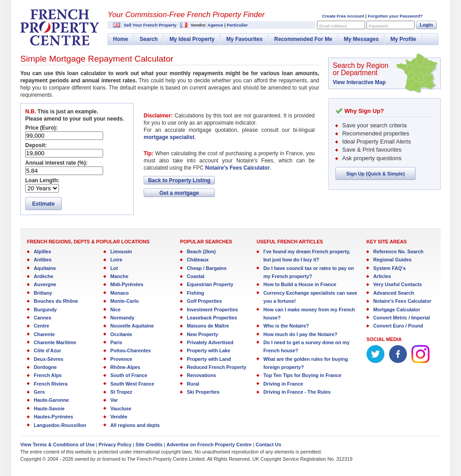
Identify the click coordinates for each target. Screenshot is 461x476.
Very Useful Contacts (398, 284)
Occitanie (121, 334)
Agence (215, 25)
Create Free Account (343, 16)
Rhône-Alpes (125, 367)
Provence (121, 359)
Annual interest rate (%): (56, 163)
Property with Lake (209, 350)
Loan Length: (42, 180)
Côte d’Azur (47, 350)
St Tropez (121, 392)
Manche (119, 276)
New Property (203, 334)
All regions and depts (135, 425)
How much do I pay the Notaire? (300, 334)
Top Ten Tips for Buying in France (302, 375)
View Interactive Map (359, 82)
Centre (41, 326)
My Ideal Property (192, 39)
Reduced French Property (217, 367)
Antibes (43, 260)
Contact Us (269, 445)
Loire (116, 260)
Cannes (43, 318)
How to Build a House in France (300, 284)
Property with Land (209, 359)
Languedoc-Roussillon (60, 425)
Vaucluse (121, 409)
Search (149, 39)
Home (120, 39)
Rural (193, 384)
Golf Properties (204, 301)
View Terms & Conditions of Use (57, 445)
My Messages (361, 39)
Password (378, 26)
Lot (114, 268)
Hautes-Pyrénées (54, 417)
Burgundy (45, 310)
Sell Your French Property (150, 25)
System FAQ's (389, 268)
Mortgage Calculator (397, 310)
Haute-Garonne (51, 400)
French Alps (48, 375)
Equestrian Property (210, 284)
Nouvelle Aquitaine (132, 326)
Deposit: (36, 145)
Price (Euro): (41, 128)
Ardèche (43, 276)
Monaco (120, 293)
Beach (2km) (201, 251)
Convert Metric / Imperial (402, 318)
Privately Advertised (210, 342)
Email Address (333, 26)
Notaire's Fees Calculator (238, 168)
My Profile (403, 39)
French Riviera (51, 384)
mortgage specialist (169, 137)
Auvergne (45, 284)
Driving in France (283, 384)
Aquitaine (45, 268)
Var (114, 400)
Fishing (195, 293)
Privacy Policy (115, 445)
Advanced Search (394, 293)
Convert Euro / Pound (398, 326)
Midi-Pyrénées (127, 284)
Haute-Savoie (49, 409)
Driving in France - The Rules (297, 392)
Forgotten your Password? (395, 16)
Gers (39, 392)
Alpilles (42, 251)
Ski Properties (203, 392)
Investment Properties (212, 310)
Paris (116, 342)
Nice (115, 310)
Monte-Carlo (124, 301)
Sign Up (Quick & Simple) (375, 174)
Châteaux (198, 260)
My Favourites (244, 39)
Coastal (196, 276)
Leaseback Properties (212, 318)
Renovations (201, 375)
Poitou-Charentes (131, 350)
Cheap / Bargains (207, 268)
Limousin (121, 251)
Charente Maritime (55, 342)
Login (426, 25)
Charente (44, 334)
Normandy (122, 318)
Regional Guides (392, 260)
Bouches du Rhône (56, 301)
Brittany (43, 293)
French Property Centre (60, 27)
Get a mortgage (179, 193)
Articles (382, 276)
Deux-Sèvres (48, 359)
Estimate (43, 204)
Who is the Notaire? (286, 326)
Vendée (119, 417)
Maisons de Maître (208, 326)
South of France (129, 375)
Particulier (237, 25)
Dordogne (45, 367)
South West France (132, 384)
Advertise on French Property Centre (209, 445)
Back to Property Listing (179, 180)
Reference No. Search (398, 251)
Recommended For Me (303, 39)
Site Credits (149, 445)
